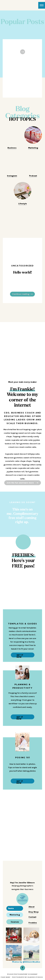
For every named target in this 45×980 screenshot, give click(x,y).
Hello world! (22, 273)
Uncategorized (23, 266)
